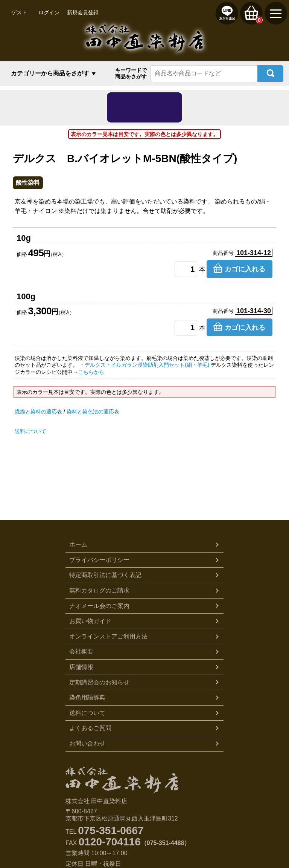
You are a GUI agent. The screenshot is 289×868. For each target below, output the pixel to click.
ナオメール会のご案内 (99, 606)
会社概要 (81, 651)
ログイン (49, 12)
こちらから (91, 372)
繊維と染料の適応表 (38, 412)
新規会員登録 (83, 12)
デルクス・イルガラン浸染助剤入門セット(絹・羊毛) (147, 365)
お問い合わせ (87, 743)
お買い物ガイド (90, 621)
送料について (30, 431)
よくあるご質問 (90, 728)
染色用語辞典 (87, 697)
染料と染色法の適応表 (93, 412)
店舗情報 (81, 667)
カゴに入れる (245, 269)
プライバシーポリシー (99, 560)
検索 (270, 74)
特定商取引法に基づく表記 (105, 575)
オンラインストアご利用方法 (108, 636)
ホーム (78, 544)
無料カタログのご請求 (99, 590)
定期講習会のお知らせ (99, 682)
